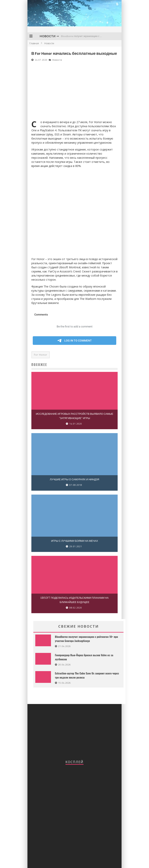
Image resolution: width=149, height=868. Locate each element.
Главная (34, 43)
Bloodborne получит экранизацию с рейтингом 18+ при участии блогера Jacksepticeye (86, 639)
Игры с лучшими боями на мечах (74, 541)
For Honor (41, 355)
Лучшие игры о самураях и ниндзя (74, 479)
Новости (48, 36)
